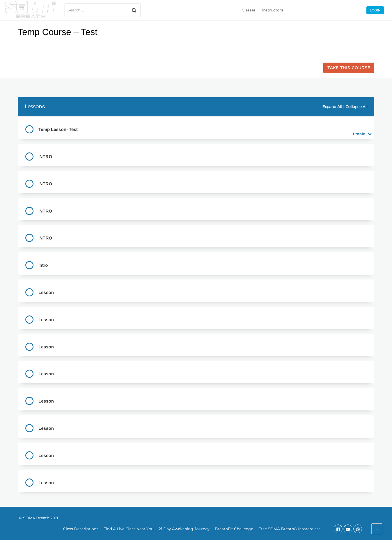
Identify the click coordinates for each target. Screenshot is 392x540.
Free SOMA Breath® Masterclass (289, 529)
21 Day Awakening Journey (184, 529)
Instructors (273, 10)
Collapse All (356, 107)
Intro (43, 265)
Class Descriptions (81, 529)
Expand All (332, 107)
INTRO (45, 157)
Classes (249, 10)
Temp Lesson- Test (58, 129)
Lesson (46, 292)
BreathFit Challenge (234, 529)
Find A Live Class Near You (128, 529)
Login (375, 10)
